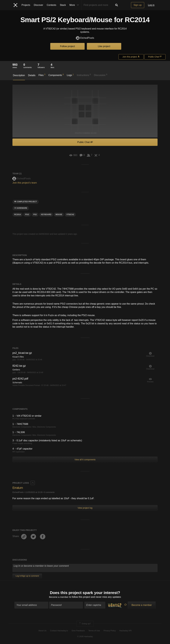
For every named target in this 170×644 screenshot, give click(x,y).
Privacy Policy (110, 631)
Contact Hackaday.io (59, 631)
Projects (26, 5)
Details (32, 75)
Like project (104, 46)
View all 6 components (85, 460)
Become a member (59, 597)
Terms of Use (94, 631)
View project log (85, 508)
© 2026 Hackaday (85, 637)
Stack (63, 5)
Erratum (18, 488)
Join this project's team (25, 183)
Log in (151, 5)
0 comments (49, 492)
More (75, 5)
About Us (42, 631)
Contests (52, 5)
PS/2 (27, 215)
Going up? (85, 624)
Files (42, 75)
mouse (59, 215)
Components (56, 75)
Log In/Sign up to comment (27, 576)
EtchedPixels (85, 38)
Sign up (138, 5)
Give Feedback (78, 631)
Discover (38, 5)
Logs (70, 75)
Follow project (67, 46)
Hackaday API (126, 631)
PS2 (35, 215)
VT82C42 (70, 215)
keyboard (46, 215)
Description (19, 75)
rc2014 (18, 215)
